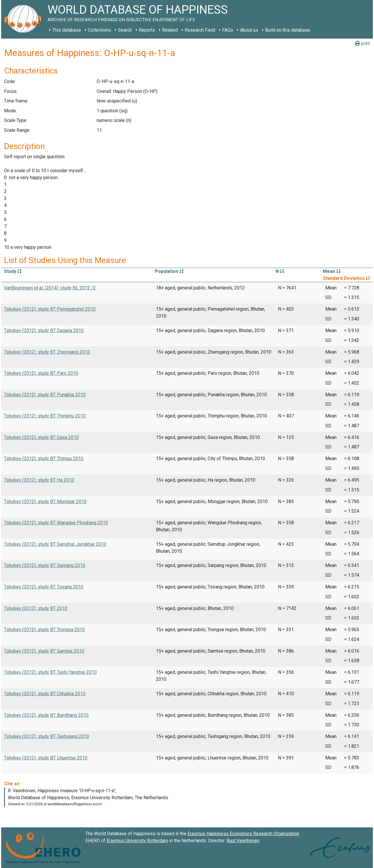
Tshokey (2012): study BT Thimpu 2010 (44, 459)
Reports (147, 30)
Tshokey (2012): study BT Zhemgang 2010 (47, 352)
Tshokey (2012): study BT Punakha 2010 (45, 395)
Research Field (200, 30)
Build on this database (288, 30)
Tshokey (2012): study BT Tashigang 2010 (47, 736)
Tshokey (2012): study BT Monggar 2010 (45, 501)
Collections (99, 30)
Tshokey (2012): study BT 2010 (36, 608)
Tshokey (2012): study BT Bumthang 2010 (46, 715)
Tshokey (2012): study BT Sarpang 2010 (45, 565)
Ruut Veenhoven (243, 841)
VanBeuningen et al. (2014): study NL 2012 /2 (50, 288)
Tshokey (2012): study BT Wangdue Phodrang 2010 (56, 523)
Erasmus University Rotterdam (137, 841)
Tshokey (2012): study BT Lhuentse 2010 (46, 758)
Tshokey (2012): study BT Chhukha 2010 (45, 694)
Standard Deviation (346, 278)
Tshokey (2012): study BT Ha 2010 (39, 480)
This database (67, 30)
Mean (332, 271)
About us (249, 30)
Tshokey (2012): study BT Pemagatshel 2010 (50, 309)
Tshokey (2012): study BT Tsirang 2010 (44, 587)
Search (125, 30)
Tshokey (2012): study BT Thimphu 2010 (45, 416)
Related (170, 30)
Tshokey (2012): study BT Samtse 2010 (44, 651)
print (363, 43)
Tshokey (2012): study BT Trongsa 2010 (44, 630)
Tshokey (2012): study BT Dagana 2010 (44, 331)
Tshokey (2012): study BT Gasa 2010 (41, 437)
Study (13, 271)
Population (169, 271)
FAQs (228, 30)
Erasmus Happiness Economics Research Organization (243, 834)
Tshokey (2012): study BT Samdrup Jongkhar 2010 (55, 544)
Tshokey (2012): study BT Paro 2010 (41, 373)
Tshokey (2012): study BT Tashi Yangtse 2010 (50, 672)
